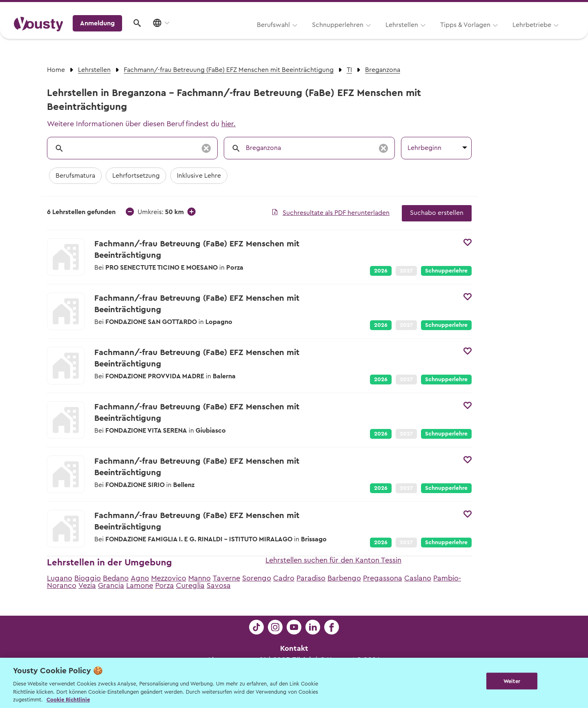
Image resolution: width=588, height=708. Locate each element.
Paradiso (311, 578)
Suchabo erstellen (437, 213)
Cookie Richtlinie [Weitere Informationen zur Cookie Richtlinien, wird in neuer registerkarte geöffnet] (68, 700)
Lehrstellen (298, 36)
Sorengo (257, 578)
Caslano (418, 578)
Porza (165, 585)
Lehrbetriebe (428, 36)
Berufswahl (170, 36)
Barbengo (344, 578)
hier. (228, 124)
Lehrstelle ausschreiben (539, 9)
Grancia (111, 585)
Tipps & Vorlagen (362, 36)
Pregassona (383, 578)
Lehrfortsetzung (136, 176)
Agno (140, 578)
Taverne (226, 578)
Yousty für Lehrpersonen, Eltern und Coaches (422, 9)
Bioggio (88, 578)
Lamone (140, 585)
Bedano (116, 578)
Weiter (512, 682)
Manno (199, 578)
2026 (381, 271)
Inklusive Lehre (199, 176)
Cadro (284, 578)
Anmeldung (503, 35)
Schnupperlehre (446, 271)
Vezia (87, 585)
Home (56, 70)
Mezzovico (169, 578)
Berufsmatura (75, 176)
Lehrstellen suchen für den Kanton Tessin (333, 560)
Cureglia (190, 585)
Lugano (60, 578)
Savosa (219, 585)
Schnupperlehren (234, 36)
